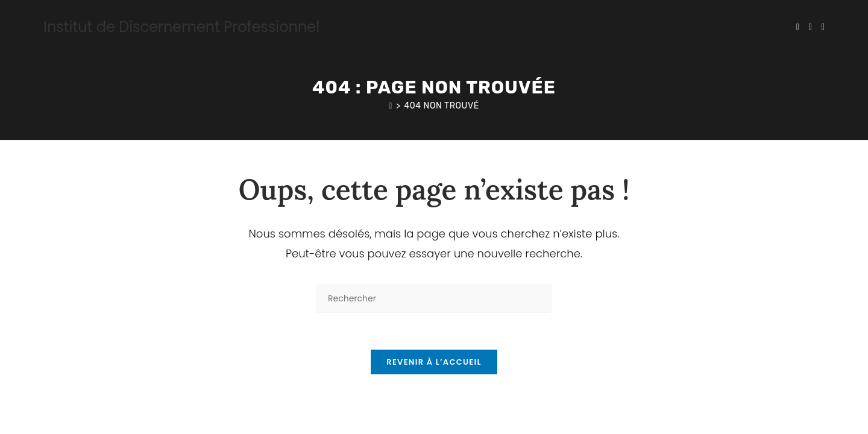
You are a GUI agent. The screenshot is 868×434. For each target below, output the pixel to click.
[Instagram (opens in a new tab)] (823, 27)
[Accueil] (391, 106)
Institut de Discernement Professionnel (181, 27)
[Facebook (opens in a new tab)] (810, 27)
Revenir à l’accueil (434, 362)
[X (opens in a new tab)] (798, 27)
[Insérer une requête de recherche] (434, 299)
